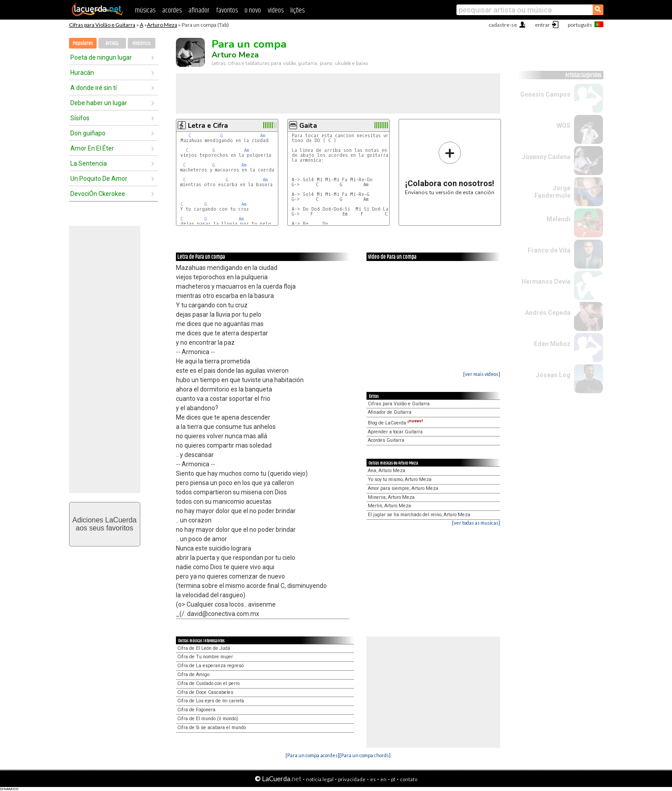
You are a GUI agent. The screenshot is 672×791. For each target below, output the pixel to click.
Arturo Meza (162, 25)
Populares (83, 43)
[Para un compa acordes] (312, 755)
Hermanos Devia (546, 281)
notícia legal (320, 779)
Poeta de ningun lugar (101, 57)
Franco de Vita (549, 250)
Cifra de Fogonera (196, 710)
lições (297, 10)
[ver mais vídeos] (482, 374)
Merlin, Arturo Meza (389, 506)
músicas (145, 10)
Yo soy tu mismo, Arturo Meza (400, 479)
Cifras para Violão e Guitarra (102, 25)
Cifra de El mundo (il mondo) (208, 719)
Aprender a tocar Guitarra (395, 432)
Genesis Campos (545, 94)
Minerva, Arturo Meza (391, 497)
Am (263, 136)
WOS (564, 126)
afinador (199, 10)
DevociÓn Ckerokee (98, 194)
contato (409, 779)
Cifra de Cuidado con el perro (208, 683)
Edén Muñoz (552, 344)
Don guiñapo (88, 133)
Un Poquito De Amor (99, 179)
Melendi (558, 219)
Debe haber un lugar (99, 103)
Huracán (82, 73)
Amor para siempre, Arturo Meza (403, 488)
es (373, 779)
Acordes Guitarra (386, 440)
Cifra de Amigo (193, 675)
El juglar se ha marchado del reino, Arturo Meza (419, 515)
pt (393, 779)
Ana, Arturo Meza (387, 471)
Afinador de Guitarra (390, 412)
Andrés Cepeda (548, 313)
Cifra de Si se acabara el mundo (212, 728)
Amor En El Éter (92, 148)
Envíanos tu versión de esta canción (450, 168)
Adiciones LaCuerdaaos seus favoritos (104, 524)
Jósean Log (553, 375)
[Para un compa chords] (365, 755)
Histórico (141, 43)
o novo (253, 10)
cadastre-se (503, 25)
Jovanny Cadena (546, 157)
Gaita (308, 126)
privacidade (352, 779)
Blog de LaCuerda (395, 423)
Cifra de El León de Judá (204, 648)
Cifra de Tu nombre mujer (205, 657)
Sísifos (80, 118)
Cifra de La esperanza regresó (210, 666)
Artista (112, 43)
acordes (172, 10)
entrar (542, 25)
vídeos (276, 10)
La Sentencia (89, 163)
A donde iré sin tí (94, 88)
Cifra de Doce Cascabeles (205, 692)
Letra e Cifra (208, 126)
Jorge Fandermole (552, 192)
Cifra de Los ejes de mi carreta (211, 701)
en (383, 779)
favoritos (227, 10)
